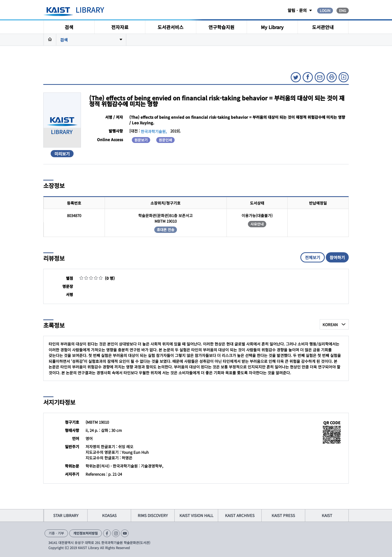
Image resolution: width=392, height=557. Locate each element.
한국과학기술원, (154, 131)
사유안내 (257, 224)
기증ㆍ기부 (56, 533)
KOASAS (109, 515)
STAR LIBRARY (66, 515)
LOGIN (325, 10)
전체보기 (313, 257)
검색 (69, 27)
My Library (272, 27)
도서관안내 (323, 27)
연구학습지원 (221, 27)
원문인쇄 (165, 140)
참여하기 (337, 257)
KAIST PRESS (283, 515)
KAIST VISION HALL (196, 515)
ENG (343, 10)
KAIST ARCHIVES (240, 515)
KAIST (327, 515)
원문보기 (141, 140)
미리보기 (62, 154)
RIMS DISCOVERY (153, 515)
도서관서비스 (171, 27)
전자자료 (120, 27)
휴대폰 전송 (166, 230)
